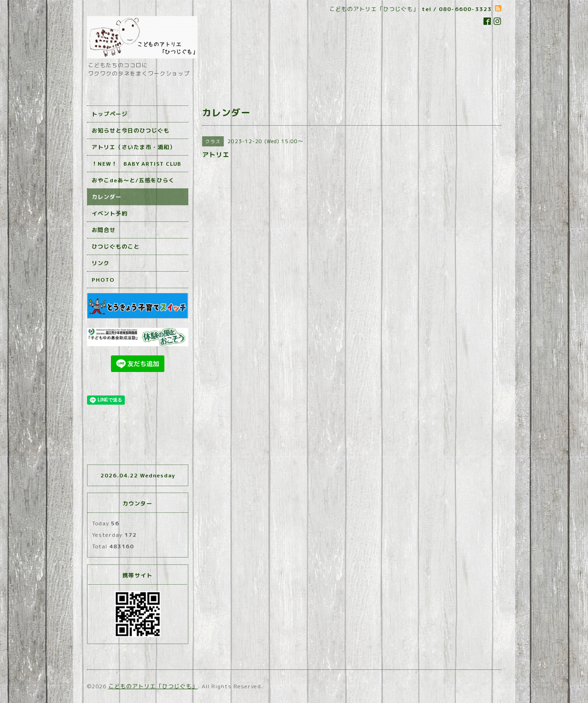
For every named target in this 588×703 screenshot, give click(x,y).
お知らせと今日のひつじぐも (131, 131)
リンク (101, 263)
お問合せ (104, 230)
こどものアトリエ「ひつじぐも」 (153, 686)
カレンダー (107, 197)
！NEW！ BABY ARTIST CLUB (137, 164)
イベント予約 (110, 213)
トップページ (110, 114)
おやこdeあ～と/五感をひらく (133, 180)
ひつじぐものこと (116, 247)
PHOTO (103, 280)
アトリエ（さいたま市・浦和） (134, 147)
